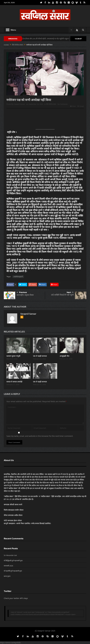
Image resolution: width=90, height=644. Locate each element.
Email (81, 106)
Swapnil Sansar (20, 104)
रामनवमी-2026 (8, 566)
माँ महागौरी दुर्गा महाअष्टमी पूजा (13, 571)
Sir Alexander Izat (10, 555)
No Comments (63, 104)
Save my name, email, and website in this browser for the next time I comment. (40, 436)
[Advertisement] (45, 120)
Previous (22, 292)
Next (70, 292)
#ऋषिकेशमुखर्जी (18, 277)
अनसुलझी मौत (64, 356)
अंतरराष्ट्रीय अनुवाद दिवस (25, 295)
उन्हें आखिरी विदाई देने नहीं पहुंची (62, 295)
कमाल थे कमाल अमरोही (14, 382)
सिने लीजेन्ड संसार (51, 104)
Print (73, 106)
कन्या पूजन (7, 576)
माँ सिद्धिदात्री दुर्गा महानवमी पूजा (13, 561)
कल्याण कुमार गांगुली (13, 356)
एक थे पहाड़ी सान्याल (40, 356)
